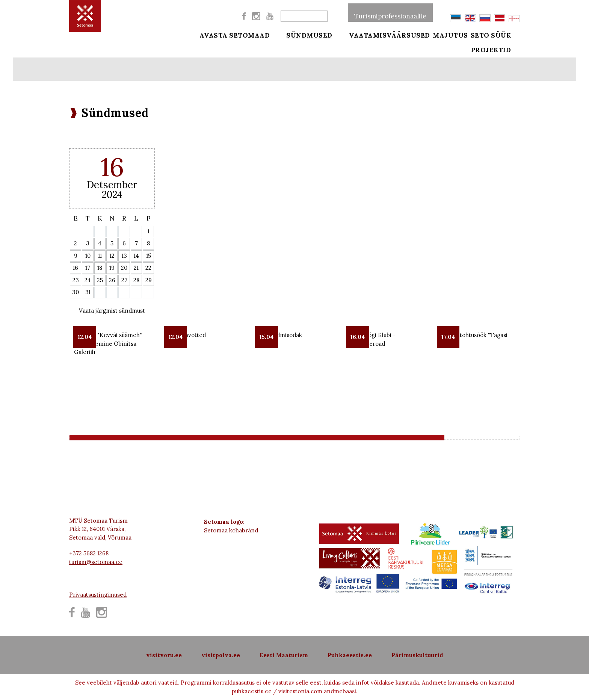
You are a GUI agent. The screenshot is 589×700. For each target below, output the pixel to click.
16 (76, 268)
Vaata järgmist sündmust (112, 311)
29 (149, 280)
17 (88, 268)
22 (148, 268)
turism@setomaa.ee (96, 562)
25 (100, 280)
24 (88, 280)
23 (76, 280)
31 (88, 292)
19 (112, 268)
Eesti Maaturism (284, 655)
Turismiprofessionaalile (390, 13)
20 (124, 268)
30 (76, 292)
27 (124, 280)
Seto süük (500, 35)
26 (112, 280)
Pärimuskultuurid (417, 655)
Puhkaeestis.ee (350, 655)
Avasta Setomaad (235, 35)
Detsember (112, 185)
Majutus (450, 35)
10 (88, 256)
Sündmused (305, 35)
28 (136, 280)
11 (100, 256)
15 (149, 256)
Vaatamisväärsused (381, 35)
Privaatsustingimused (98, 595)
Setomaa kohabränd (231, 530)
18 (100, 268)
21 (136, 268)
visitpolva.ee (221, 655)
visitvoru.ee (164, 655)
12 (112, 256)
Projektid (501, 53)
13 (124, 256)
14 (136, 256)
